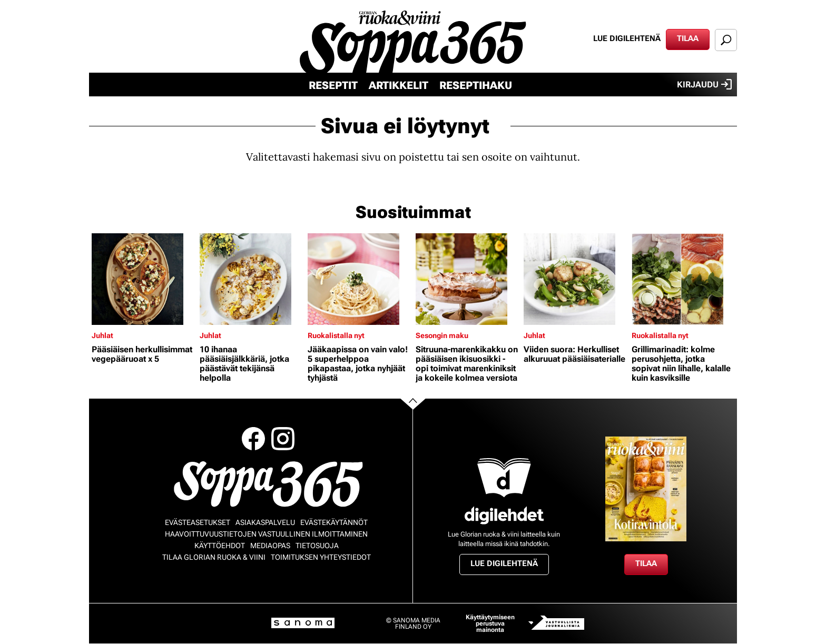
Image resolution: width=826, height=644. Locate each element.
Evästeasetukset (198, 522)
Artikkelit (399, 85)
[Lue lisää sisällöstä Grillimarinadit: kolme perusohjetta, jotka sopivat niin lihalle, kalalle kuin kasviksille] (683, 279)
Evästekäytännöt (334, 522)
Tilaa (688, 38)
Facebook (253, 439)
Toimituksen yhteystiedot (321, 557)
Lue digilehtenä (627, 38)
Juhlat (102, 335)
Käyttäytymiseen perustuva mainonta (490, 623)
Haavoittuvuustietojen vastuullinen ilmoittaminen (266, 534)
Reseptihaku (476, 85)
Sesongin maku (442, 335)
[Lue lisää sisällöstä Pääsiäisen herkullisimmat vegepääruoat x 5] (143, 279)
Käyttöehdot (220, 546)
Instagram (283, 439)
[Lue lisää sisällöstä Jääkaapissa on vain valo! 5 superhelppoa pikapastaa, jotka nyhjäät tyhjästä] (359, 279)
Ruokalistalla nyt (336, 335)
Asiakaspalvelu (265, 522)
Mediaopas (270, 546)
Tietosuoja (317, 546)
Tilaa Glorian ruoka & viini (214, 557)
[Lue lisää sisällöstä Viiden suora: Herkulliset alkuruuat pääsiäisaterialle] (575, 279)
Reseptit (333, 85)
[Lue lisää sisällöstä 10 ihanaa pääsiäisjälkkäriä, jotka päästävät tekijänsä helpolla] (251, 279)
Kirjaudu (704, 84)
